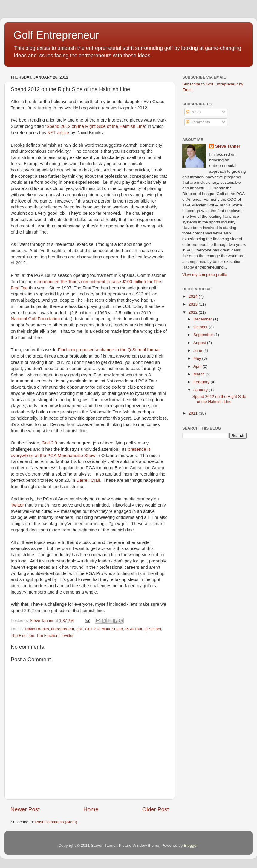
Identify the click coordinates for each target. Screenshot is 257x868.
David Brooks (37, 629)
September (204, 335)
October (201, 327)
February (202, 382)
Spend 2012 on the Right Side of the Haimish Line (96, 126)
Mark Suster (112, 629)
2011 (194, 413)
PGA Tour (134, 629)
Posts (193, 112)
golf (79, 629)
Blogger (191, 845)
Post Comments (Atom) (56, 822)
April (198, 366)
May (198, 358)
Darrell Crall (88, 480)
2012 (194, 312)
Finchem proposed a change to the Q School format (109, 350)
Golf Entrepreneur (56, 35)
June (198, 351)
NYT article (58, 133)
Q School (153, 629)
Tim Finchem (48, 635)
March (199, 374)
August (200, 343)
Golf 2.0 (49, 443)
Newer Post (25, 809)
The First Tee (23, 635)
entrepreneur (63, 629)
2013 (194, 304)
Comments (198, 122)
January (201, 390)
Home (91, 809)
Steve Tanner (228, 146)
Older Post (156, 809)
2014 (194, 296)
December (203, 319)
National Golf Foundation (35, 319)
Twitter (17, 505)
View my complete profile (205, 275)
